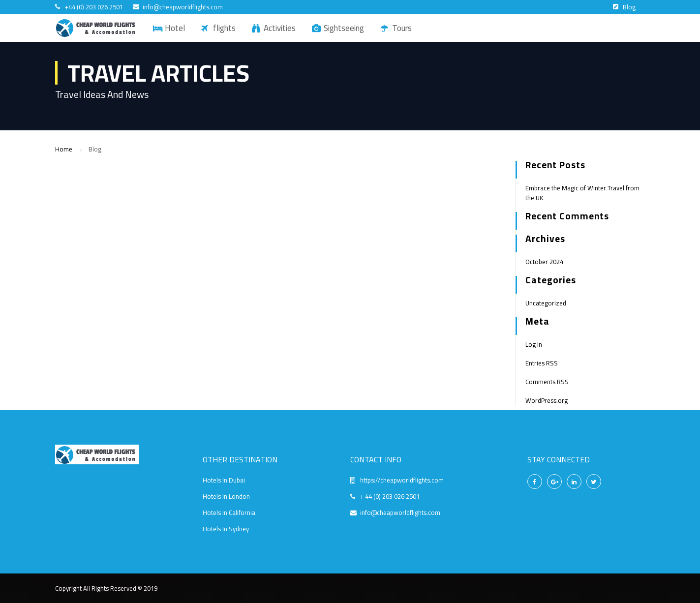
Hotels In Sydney (226, 529)
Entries (542, 363)
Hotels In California (229, 513)
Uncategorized (546, 303)
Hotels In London (226, 496)
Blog (629, 7)
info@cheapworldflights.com (183, 7)
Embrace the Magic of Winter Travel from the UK (582, 193)
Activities (280, 28)
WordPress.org (547, 400)
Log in (534, 344)
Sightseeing (344, 28)
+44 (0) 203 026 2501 (94, 7)
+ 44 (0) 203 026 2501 (390, 496)
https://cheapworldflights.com (402, 480)
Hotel (175, 28)
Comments (547, 382)
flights (224, 28)
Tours (402, 28)
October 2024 (544, 262)
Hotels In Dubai (224, 480)
